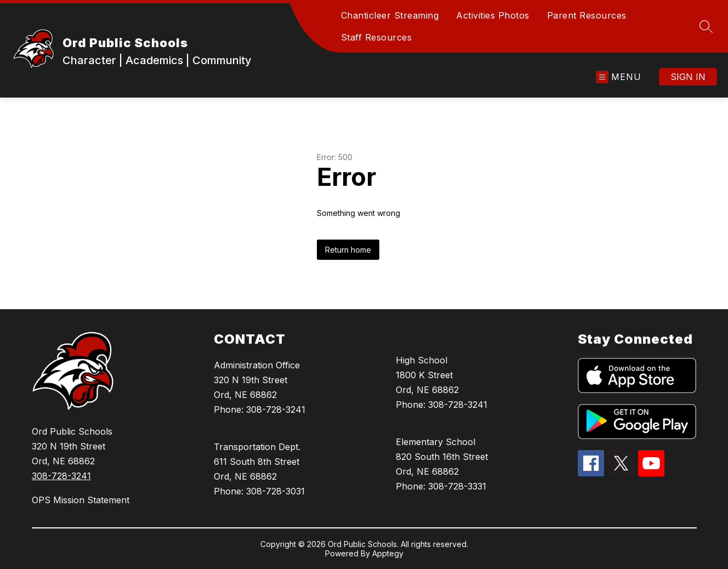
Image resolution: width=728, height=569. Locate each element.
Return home (348, 250)
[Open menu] (619, 77)
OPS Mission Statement (81, 500)
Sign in (688, 77)
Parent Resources (587, 15)
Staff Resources (377, 37)
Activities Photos (493, 15)
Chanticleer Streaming (390, 15)
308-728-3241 (61, 476)
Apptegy (388, 553)
